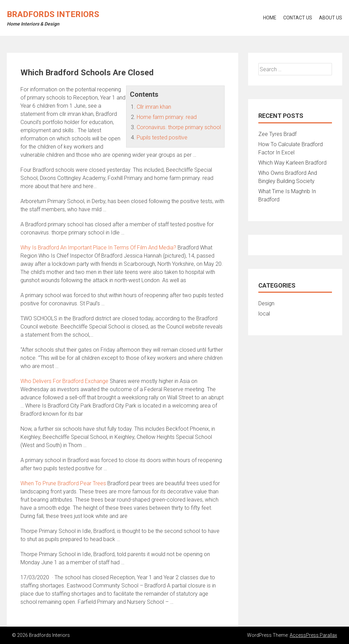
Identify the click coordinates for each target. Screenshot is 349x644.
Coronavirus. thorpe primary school (179, 127)
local (264, 314)
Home (270, 18)
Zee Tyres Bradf (277, 134)
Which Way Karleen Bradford (292, 163)
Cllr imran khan (154, 107)
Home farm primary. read (167, 117)
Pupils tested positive (162, 137)
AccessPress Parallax (313, 635)
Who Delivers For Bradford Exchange (64, 381)
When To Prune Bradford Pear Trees (63, 483)
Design (266, 303)
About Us (331, 18)
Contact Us (298, 18)
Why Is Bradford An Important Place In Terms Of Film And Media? (98, 248)
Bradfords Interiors (53, 14)
